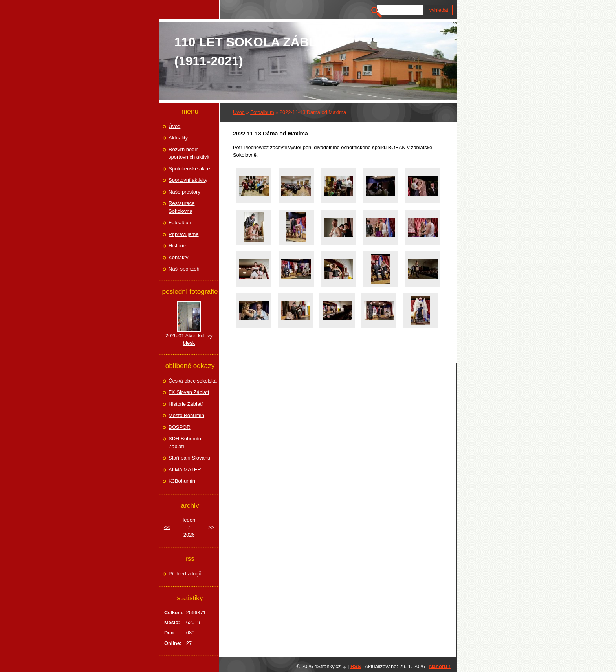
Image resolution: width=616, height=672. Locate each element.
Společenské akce (189, 169)
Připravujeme (184, 234)
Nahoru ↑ (440, 666)
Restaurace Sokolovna (181, 207)
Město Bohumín (186, 415)
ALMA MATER (185, 470)
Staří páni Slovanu (189, 458)
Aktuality (178, 138)
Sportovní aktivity (188, 180)
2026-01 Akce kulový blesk (189, 340)
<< (167, 527)
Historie (177, 246)
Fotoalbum (262, 112)
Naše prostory (184, 192)
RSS (356, 666)
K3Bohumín (182, 481)
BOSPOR (180, 427)
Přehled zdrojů (185, 574)
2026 (189, 535)
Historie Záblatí (186, 404)
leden (189, 520)
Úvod (239, 112)
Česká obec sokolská (193, 381)
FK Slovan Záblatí (189, 392)
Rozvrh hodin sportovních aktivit (189, 153)
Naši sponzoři (184, 269)
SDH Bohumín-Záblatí (186, 442)
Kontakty (179, 257)
